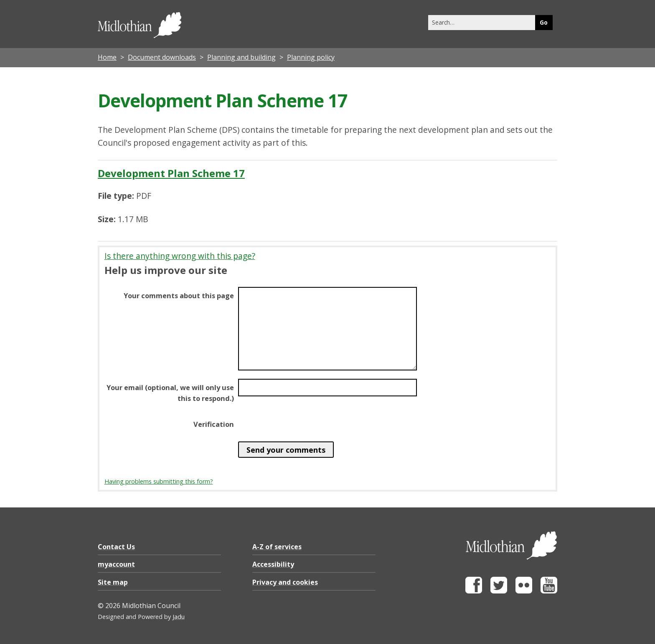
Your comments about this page (179, 296)
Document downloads (162, 57)
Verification (214, 424)
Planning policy (311, 57)
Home (107, 57)
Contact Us (116, 547)
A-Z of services (277, 547)
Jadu (179, 617)
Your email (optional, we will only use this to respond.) (170, 393)
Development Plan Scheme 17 (171, 173)
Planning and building (241, 57)
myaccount (116, 564)
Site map (113, 582)
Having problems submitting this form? (159, 481)
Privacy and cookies (285, 582)
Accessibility (273, 564)
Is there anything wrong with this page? (180, 256)
